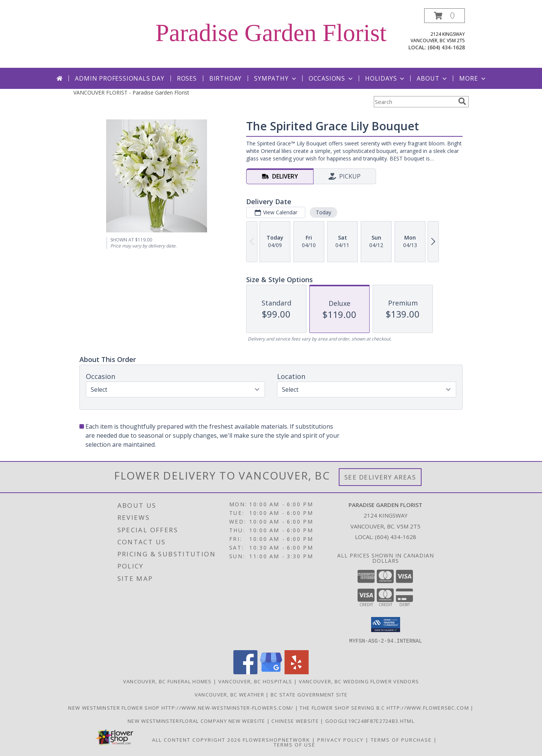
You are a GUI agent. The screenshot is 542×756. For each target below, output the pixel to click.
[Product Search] (414, 102)
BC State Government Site (309, 694)
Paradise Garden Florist (271, 33)
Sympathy (276, 78)
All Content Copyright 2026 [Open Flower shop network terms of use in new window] (196, 739)
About (432, 78)
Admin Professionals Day (120, 78)
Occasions (331, 78)
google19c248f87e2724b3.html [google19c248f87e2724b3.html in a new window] (370, 721)
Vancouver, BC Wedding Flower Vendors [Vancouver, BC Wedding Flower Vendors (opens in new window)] (359, 681)
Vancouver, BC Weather (229, 694)
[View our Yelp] (297, 672)
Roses (187, 78)
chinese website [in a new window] (296, 721)
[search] (462, 101)
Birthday (225, 78)
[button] (445, 16)
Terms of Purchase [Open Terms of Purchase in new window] (401, 739)
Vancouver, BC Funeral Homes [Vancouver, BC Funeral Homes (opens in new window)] (167, 681)
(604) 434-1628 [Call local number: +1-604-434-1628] (446, 47)
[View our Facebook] (245, 672)
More (473, 78)
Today (324, 212)
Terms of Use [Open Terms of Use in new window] (295, 744)
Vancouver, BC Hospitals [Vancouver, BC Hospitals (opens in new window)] (255, 681)
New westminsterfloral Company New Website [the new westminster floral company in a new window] (197, 721)
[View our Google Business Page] (271, 672)
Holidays (385, 78)
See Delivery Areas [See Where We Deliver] (380, 477)
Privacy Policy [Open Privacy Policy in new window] (340, 739)
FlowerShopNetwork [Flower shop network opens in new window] (276, 739)
